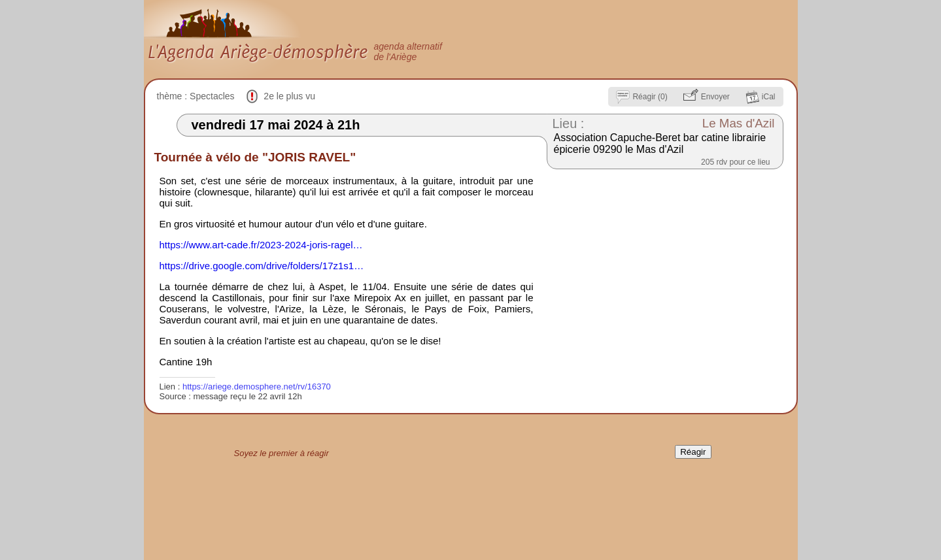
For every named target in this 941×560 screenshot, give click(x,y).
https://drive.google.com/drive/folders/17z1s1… (262, 266)
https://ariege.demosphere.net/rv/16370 (257, 387)
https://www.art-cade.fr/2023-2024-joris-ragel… (261, 245)
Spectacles (212, 96)
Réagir (693, 452)
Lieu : (569, 124)
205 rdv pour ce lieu (735, 162)
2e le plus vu (289, 96)
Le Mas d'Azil (739, 123)
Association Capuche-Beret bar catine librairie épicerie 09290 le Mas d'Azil (660, 143)
